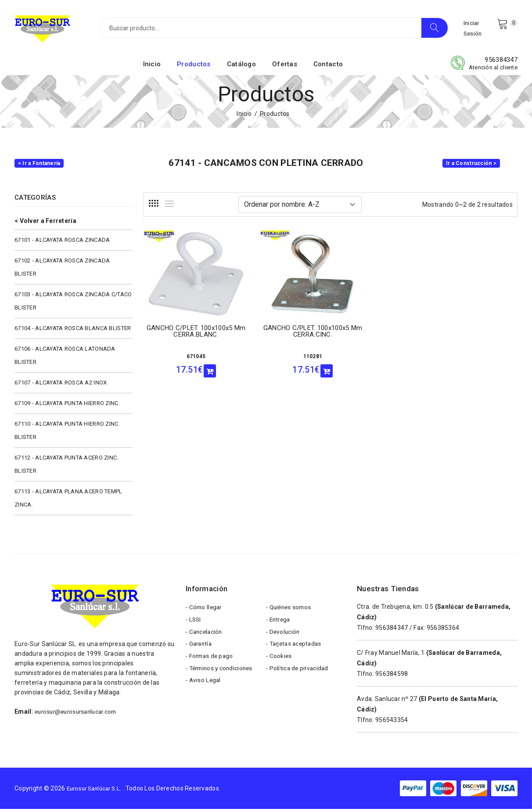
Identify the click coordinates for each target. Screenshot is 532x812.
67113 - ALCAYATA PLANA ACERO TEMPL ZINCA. (68, 501)
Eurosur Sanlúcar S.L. (97, 791)
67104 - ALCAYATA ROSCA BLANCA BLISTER (73, 331)
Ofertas (285, 67)
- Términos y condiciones (221, 677)
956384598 (392, 677)
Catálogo (241, 67)
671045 (186, 358)
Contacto (328, 67)
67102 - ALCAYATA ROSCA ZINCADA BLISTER (62, 270)
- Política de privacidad (298, 677)
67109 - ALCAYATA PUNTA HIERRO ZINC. (67, 406)
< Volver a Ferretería (45, 224)
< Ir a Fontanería (39, 166)
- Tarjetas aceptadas (296, 650)
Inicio (152, 67)
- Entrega (279, 624)
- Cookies (279, 664)
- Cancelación (205, 637)
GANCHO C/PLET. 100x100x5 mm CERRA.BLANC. (186, 336)
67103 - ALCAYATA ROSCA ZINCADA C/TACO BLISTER (73, 304)
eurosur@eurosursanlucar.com (79, 715)
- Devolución (284, 637)
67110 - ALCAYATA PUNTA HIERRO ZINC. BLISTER (67, 433)
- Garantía (200, 650)
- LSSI (194, 624)
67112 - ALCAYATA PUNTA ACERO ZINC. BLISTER (66, 467)
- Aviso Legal (204, 690)
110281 (282, 358)
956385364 (443, 631)
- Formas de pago (211, 664)
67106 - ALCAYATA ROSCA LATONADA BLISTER (65, 358)
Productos (194, 67)
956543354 (392, 723)
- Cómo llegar (205, 611)
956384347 (501, 63)
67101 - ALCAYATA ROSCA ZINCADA (62, 243)
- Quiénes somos (290, 611)
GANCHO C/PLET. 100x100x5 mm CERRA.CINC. (282, 336)
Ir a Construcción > (471, 166)
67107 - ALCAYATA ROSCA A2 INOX (61, 386)
